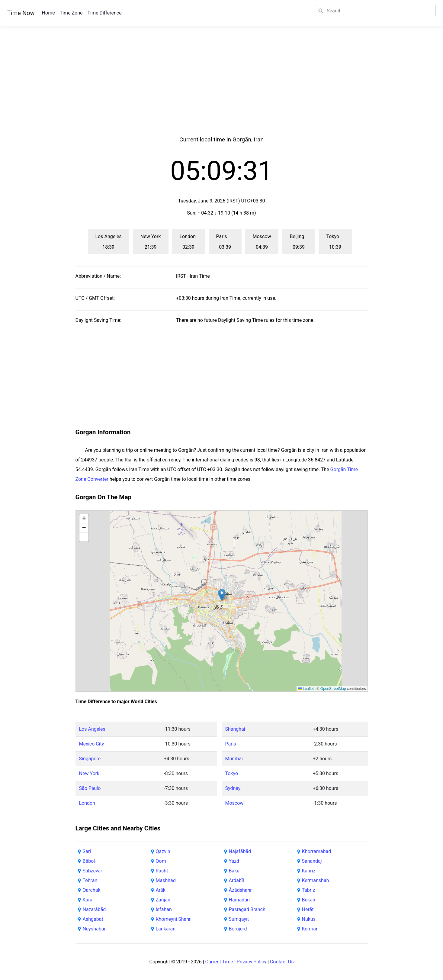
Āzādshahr (240, 890)
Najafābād (240, 851)
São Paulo (90, 788)
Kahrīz (309, 871)
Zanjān (163, 900)
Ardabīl (236, 880)
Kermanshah (316, 880)
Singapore (90, 759)
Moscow (234, 803)
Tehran (90, 880)
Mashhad (166, 880)
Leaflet (306, 689)
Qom (161, 861)
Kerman (310, 929)
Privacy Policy (252, 962)
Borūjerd (238, 929)
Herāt (308, 909)
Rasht (162, 871)
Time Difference (104, 13)
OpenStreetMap (333, 689)
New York (89, 773)
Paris (231, 744)
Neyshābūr (94, 929)
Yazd (234, 861)
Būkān (309, 900)
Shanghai (235, 729)
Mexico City (92, 744)
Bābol (89, 861)
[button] (222, 595)
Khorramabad (317, 851)
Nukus (309, 919)
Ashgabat (93, 919)
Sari (87, 851)
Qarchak (92, 890)
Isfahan (164, 909)
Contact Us (282, 962)
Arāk (161, 890)
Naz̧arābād (94, 909)
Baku (234, 871)
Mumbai (234, 759)
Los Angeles (92, 729)
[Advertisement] (222, 88)
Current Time (219, 962)
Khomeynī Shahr (173, 919)
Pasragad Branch (247, 909)
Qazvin (163, 851)
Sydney (233, 788)
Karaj (88, 900)
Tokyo (232, 773)
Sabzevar (93, 871)
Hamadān (239, 900)
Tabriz (309, 890)
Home (48, 13)
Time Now (21, 13)
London (87, 803)
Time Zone (71, 13)
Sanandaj (312, 861)
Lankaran (166, 929)
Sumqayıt (239, 919)
